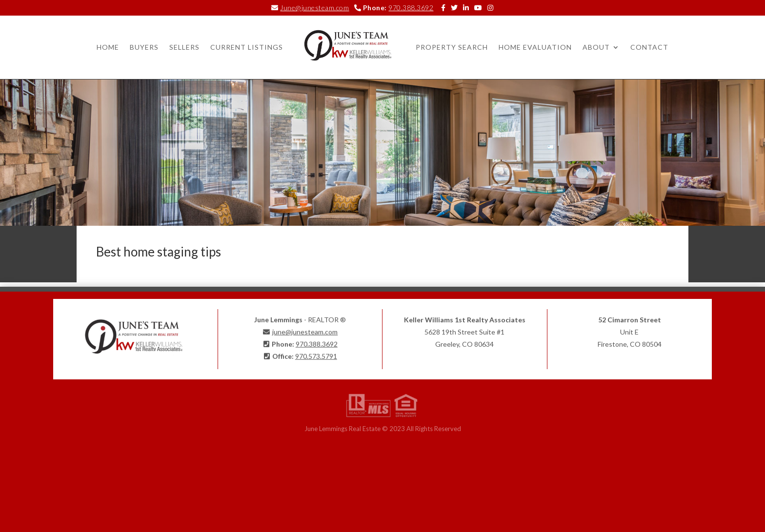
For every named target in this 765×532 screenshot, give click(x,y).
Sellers (184, 47)
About (596, 47)
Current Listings (247, 47)
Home (108, 47)
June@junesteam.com (314, 8)
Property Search (452, 47)
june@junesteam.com (305, 329)
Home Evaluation (535, 47)
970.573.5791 (316, 354)
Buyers (144, 47)
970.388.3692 (411, 8)
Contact (649, 47)
